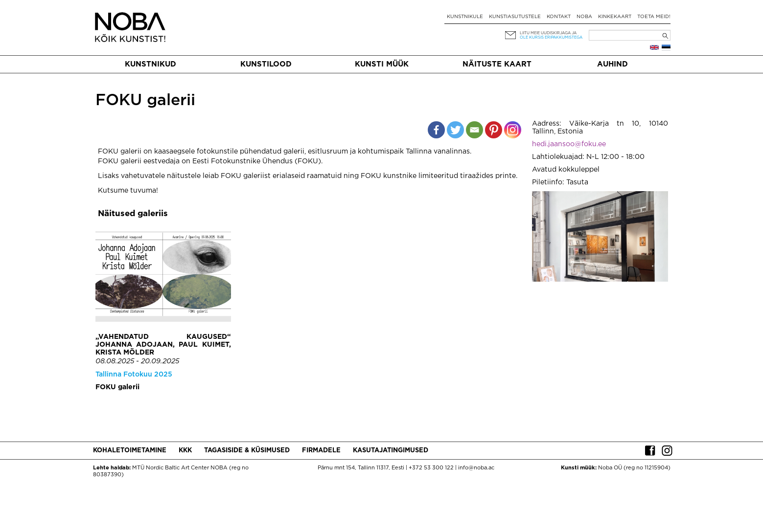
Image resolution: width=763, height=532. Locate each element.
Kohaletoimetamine (130, 451)
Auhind (613, 64)
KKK (185, 451)
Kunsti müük (382, 64)
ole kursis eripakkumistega (551, 37)
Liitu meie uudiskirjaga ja (548, 33)
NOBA (584, 17)
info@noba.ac (476, 468)
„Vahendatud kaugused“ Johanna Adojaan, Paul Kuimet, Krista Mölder (163, 345)
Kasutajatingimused (391, 451)
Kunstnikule (465, 17)
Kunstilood (266, 64)
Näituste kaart (497, 64)
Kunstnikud (150, 64)
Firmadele (321, 451)
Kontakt (559, 17)
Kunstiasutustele (515, 17)
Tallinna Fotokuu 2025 (134, 375)
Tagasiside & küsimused (247, 451)
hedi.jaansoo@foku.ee (569, 144)
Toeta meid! (654, 17)
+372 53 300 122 (431, 468)
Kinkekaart (615, 17)
